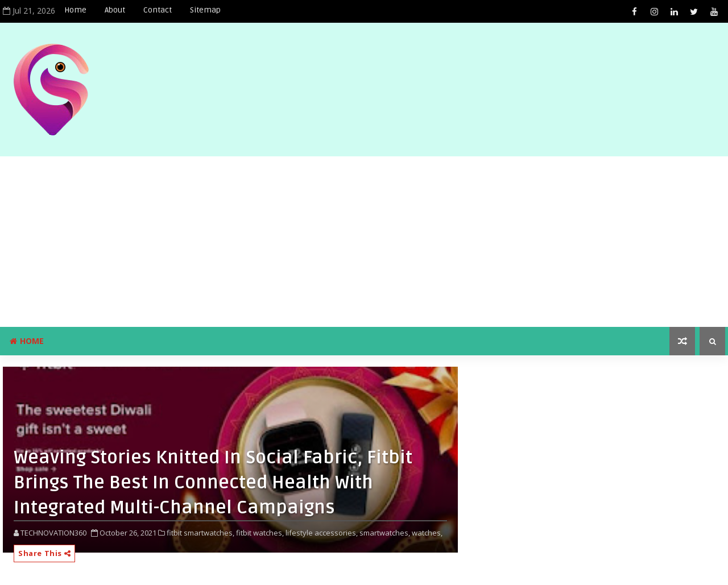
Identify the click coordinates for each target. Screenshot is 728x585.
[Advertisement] (364, 242)
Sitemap (205, 10)
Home (75, 10)
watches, (427, 533)
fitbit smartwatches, (200, 533)
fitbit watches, (260, 533)
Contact (158, 10)
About (115, 10)
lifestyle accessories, (322, 533)
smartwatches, (385, 533)
